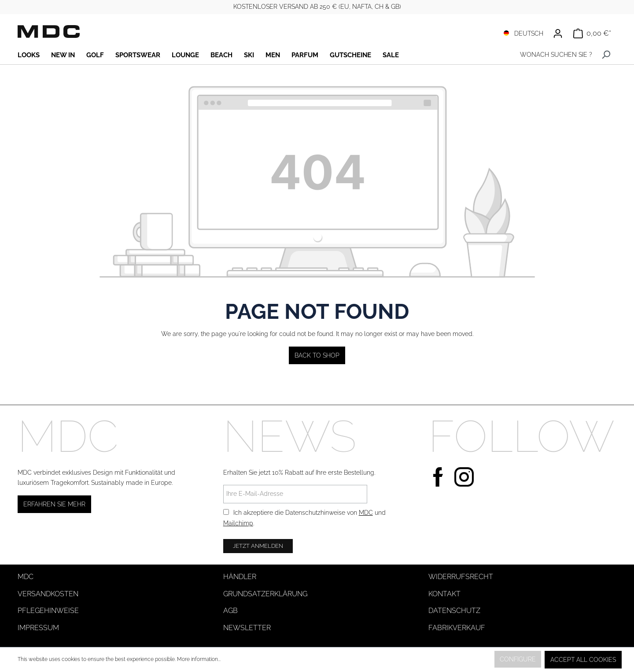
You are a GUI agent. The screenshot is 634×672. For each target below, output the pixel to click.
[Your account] (558, 33)
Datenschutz (454, 611)
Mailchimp (238, 523)
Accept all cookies (583, 660)
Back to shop (317, 355)
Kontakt (444, 594)
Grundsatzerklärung (265, 594)
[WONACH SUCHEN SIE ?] (554, 55)
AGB (230, 611)
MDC (366, 513)
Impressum (38, 628)
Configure (518, 659)
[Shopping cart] (592, 33)
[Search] (606, 55)
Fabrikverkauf (457, 628)
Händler (240, 577)
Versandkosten (48, 594)
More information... (199, 659)
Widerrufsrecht (461, 577)
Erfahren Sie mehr (54, 504)
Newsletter (247, 628)
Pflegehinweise (48, 611)
